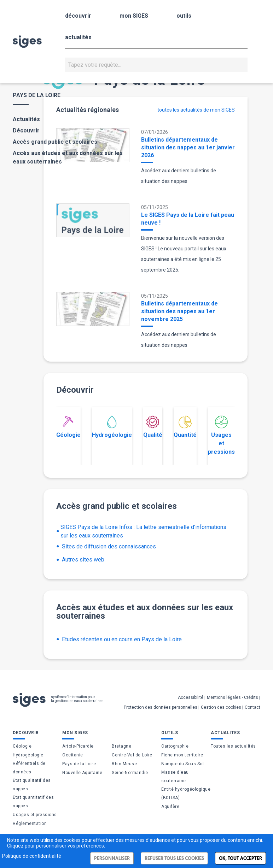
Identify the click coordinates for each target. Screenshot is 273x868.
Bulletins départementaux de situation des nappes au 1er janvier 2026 (188, 147)
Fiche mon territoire (182, 755)
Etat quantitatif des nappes (33, 802)
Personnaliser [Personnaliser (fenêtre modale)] (112, 858)
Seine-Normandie (130, 773)
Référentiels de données (29, 768)
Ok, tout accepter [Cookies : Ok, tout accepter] (240, 858)
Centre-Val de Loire (132, 755)
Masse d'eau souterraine (175, 777)
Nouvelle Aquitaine (82, 773)
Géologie (68, 427)
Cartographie (175, 746)
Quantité (185, 427)
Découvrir (26, 130)
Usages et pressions (221, 435)
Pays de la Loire (79, 764)
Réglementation (30, 824)
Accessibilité (191, 697)
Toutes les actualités (233, 746)
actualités (78, 37)
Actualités (26, 119)
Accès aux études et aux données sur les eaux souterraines (68, 157)
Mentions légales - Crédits (233, 697)
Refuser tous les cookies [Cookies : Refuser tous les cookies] (174, 858)
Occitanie (73, 755)
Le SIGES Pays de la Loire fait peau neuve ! (188, 219)
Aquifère (170, 807)
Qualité (153, 427)
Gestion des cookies (221, 707)
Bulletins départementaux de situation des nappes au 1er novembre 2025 (179, 311)
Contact (252, 707)
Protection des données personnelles (161, 707)
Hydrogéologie (112, 427)
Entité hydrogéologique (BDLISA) (186, 793)
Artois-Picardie (78, 746)
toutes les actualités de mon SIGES (196, 110)
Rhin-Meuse (124, 764)
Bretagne (121, 746)
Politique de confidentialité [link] (32, 856)
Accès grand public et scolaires (55, 142)
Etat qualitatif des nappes (32, 785)
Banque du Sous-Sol (182, 764)
